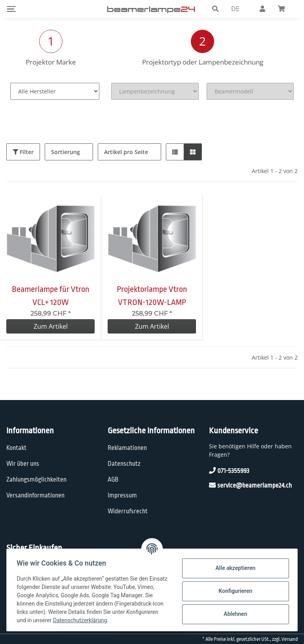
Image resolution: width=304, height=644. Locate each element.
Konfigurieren (233, 591)
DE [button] (235, 9)
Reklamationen (127, 448)
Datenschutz (124, 464)
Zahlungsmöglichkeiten (36, 480)
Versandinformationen (35, 495)
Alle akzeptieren (233, 568)
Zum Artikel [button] (51, 326)
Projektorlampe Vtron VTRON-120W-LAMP (152, 296)
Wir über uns (23, 464)
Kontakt (16, 448)
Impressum (122, 495)
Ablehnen (233, 614)
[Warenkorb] (285, 9)
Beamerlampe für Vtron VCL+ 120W (51, 296)
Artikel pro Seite (126, 152)
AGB (113, 480)
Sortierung (66, 152)
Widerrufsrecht (128, 511)
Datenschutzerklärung (116, 620)
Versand (290, 639)
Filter (23, 152)
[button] (215, 9)
